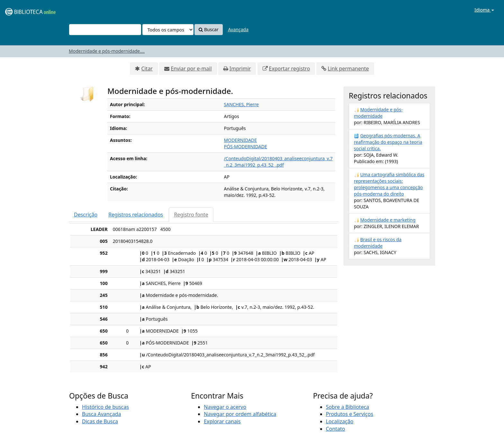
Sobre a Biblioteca (348, 407)
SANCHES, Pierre (242, 104)
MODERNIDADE (241, 140)
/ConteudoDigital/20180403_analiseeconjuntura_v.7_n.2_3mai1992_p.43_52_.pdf (278, 162)
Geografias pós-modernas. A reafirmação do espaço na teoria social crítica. (388, 142)
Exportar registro (290, 69)
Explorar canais (222, 421)
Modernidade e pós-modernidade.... (107, 51)
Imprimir (240, 69)
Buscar (208, 29)
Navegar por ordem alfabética (240, 414)
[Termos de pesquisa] (105, 30)
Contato (336, 429)
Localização (340, 421)
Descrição (86, 215)
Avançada (238, 29)
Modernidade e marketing (388, 220)
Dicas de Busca (100, 421)
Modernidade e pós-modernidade (378, 113)
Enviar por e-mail (191, 69)
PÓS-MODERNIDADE (246, 147)
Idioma (484, 10)
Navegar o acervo (225, 407)
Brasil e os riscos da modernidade (378, 243)
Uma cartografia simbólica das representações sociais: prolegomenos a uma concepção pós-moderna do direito (389, 184)
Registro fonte (191, 215)
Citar (147, 69)
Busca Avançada (101, 414)
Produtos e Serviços (350, 414)
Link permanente (348, 69)
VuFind (21, 10)
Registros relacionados (136, 215)
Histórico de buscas (105, 407)
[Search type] (168, 30)
